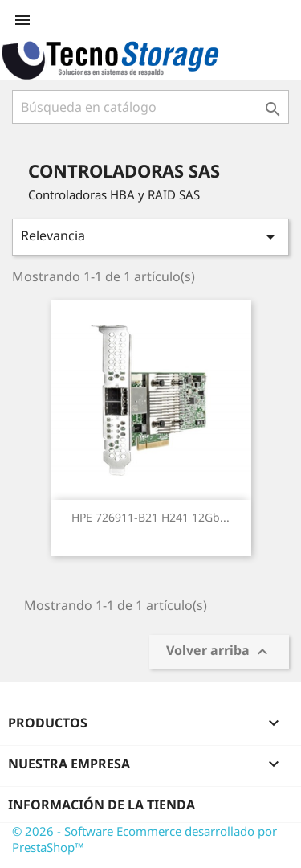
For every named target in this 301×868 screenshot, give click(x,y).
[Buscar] (150, 107)
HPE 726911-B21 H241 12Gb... (150, 517)
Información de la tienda (102, 805)
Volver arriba (219, 652)
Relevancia (150, 237)
